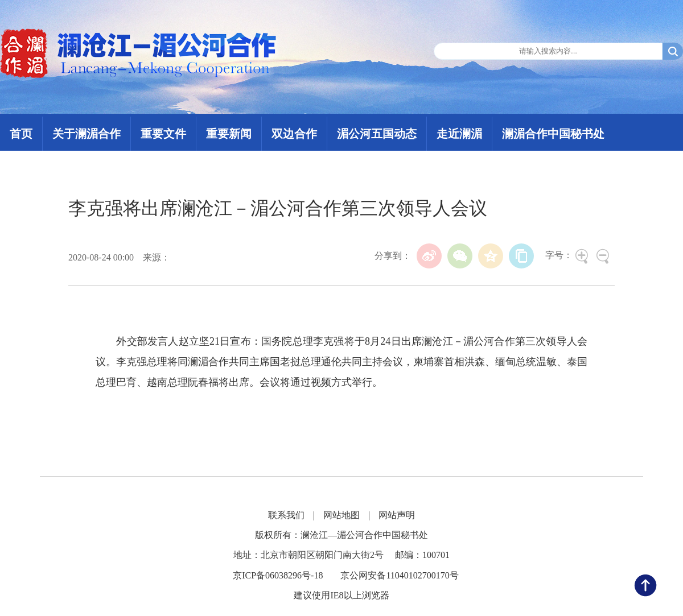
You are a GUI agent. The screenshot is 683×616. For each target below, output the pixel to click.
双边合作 (294, 134)
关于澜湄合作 (87, 134)
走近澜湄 (459, 134)
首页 (21, 134)
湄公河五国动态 (377, 134)
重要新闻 (229, 134)
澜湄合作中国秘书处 (553, 134)
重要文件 (163, 134)
